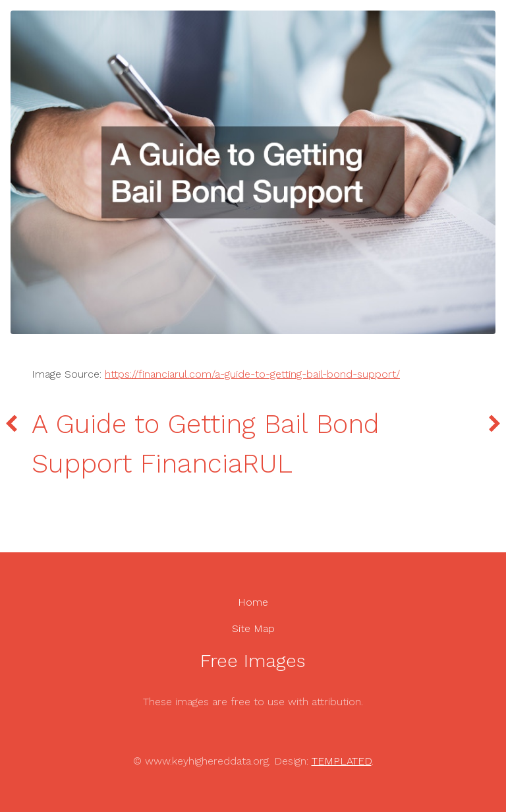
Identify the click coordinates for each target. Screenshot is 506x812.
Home (253, 602)
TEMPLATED (342, 761)
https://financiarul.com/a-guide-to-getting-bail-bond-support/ (252, 374)
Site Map (253, 628)
